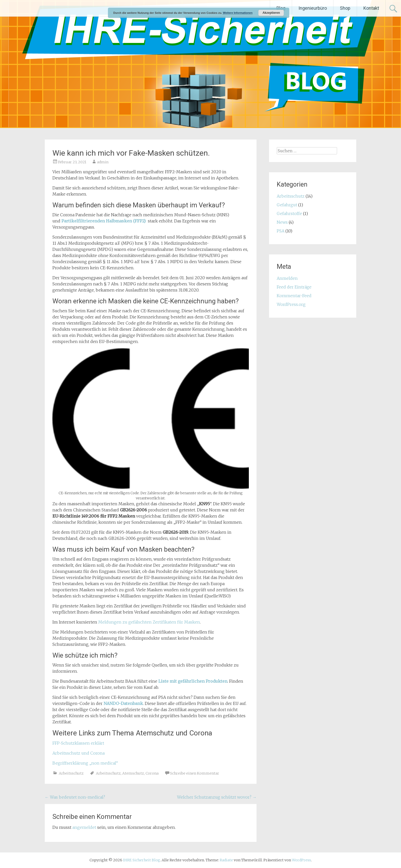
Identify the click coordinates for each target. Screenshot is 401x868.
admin (103, 162)
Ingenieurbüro (313, 8)
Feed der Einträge (294, 287)
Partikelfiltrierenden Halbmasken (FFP (102, 221)
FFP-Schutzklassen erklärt (78, 743)
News (282, 222)
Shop (345, 8)
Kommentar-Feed (294, 296)
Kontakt (371, 8)
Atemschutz (133, 773)
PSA (281, 231)
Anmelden (287, 278)
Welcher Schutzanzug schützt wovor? (217, 797)
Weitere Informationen (238, 13)
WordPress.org (291, 304)
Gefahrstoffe (289, 213)
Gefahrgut (287, 205)
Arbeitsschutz (71, 773)
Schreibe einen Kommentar (195, 773)
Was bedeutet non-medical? (75, 797)
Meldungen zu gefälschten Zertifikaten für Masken (149, 622)
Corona (152, 773)
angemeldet (84, 827)
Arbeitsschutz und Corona (79, 753)
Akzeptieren (271, 13)
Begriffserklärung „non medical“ (85, 763)
